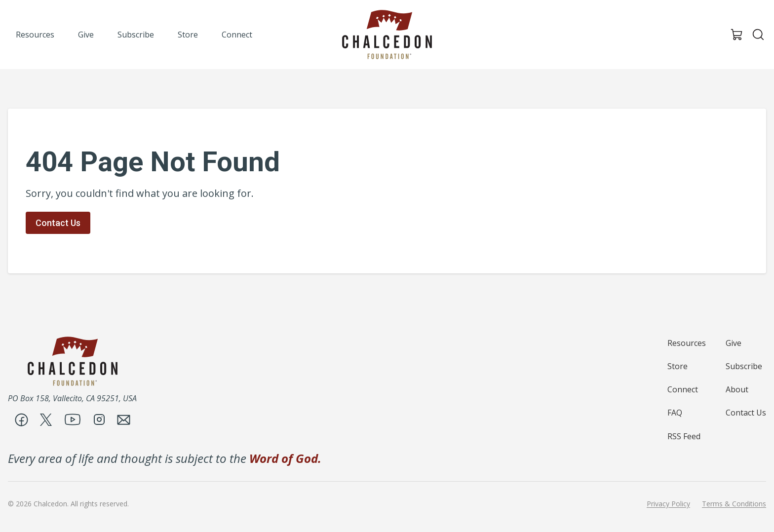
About (737, 389)
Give (734, 343)
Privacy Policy (668, 504)
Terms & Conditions (734, 504)
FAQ (675, 413)
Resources (687, 343)
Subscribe (744, 366)
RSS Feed (684, 436)
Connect (683, 389)
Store (677, 366)
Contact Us (58, 223)
